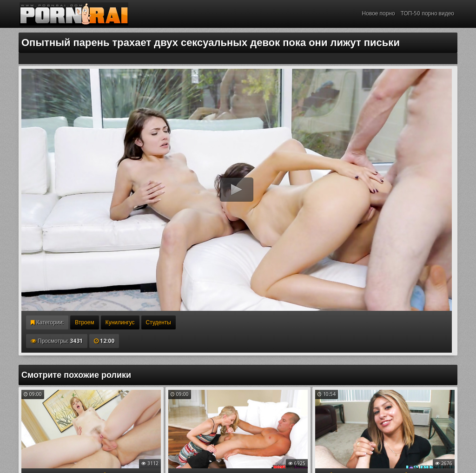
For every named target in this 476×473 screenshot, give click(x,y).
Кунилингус (120, 322)
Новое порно (379, 13)
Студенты (159, 322)
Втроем (84, 322)
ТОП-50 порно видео (427, 13)
